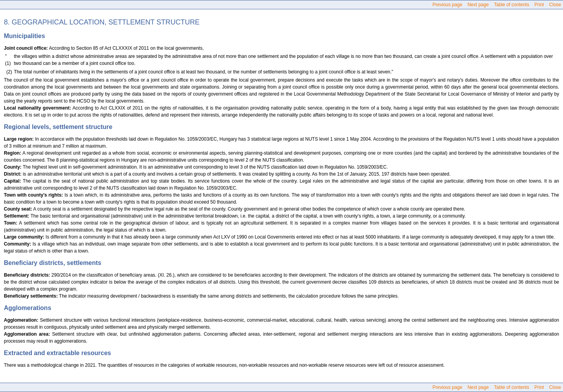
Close (555, 5)
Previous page (447, 5)
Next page (478, 5)
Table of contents (512, 5)
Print (539, 5)
